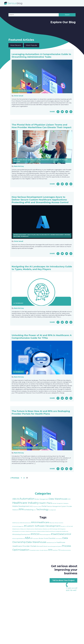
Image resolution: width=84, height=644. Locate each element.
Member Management (57, 235)
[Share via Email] (71, 112)
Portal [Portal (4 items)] (44, 506)
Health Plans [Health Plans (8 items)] (46, 503)
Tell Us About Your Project (63, 580)
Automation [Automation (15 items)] (27, 499)
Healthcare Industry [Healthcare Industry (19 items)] (26, 503)
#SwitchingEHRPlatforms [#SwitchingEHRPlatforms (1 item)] (18, 539)
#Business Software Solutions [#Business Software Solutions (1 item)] (56, 523)
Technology (30, 91)
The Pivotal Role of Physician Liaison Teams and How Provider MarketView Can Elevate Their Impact (42, 126)
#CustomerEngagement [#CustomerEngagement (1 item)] (18, 526)
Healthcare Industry (29, 160)
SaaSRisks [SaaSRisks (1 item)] (55, 550)
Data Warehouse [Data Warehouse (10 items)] (36, 542)
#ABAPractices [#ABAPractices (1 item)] (16, 523)
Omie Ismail (19, 96)
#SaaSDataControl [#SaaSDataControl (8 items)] (61, 534)
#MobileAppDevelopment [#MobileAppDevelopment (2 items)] (21, 534)
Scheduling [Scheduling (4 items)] (29, 510)
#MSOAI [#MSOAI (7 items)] (35, 534)
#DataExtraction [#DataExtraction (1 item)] (16, 529)
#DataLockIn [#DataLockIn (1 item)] (23, 529)
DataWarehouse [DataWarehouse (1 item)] (50, 543)
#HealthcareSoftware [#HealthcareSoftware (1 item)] (50, 531)
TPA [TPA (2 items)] (59, 550)
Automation (19, 91)
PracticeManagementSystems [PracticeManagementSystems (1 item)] (54, 546)
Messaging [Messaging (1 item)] (66, 503)
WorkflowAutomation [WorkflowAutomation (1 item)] (66, 550)
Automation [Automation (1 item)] (36, 539)
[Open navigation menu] (78, 3)
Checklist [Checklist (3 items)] (52, 538)
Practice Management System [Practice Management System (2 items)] (57, 506)
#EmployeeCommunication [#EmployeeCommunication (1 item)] (19, 531)
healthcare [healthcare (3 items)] (61, 542)
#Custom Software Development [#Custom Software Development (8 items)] (42, 526)
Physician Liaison (56, 160)
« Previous (15, 478)
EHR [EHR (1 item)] (55, 543)
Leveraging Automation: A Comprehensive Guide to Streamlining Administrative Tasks (41, 56)
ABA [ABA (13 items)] (28, 538)
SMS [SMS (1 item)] (35, 510)
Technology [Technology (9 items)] (42, 509)
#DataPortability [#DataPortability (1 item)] (38, 529)
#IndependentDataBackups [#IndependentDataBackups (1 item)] (62, 531)
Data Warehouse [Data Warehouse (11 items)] (58, 499)
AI (14, 91)
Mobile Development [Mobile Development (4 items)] (21, 506)
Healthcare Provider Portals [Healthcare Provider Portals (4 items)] (24, 546)
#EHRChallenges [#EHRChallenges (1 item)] (53, 529)
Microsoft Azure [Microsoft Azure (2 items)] (42, 546)
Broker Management (20, 235)
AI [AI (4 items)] (32, 538)
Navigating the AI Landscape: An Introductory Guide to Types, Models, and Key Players (42, 268)
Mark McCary (19, 166)
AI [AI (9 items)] (18, 499)
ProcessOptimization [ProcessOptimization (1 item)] (35, 550)
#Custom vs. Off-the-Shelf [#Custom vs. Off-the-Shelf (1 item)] (67, 526)
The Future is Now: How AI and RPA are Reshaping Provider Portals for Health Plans (41, 412)
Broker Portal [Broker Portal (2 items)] (43, 538)
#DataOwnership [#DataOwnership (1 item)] (30, 529)
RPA (25, 91)
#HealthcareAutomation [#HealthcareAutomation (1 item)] (31, 531)
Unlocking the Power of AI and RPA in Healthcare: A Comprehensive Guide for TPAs (42, 337)
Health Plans (18, 160)
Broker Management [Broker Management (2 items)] (42, 499)
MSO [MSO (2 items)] (31, 506)
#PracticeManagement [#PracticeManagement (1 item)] (45, 535)
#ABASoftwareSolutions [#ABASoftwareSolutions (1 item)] (25, 523)
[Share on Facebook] (58, 112)
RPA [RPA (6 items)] (50, 550)
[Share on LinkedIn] (67, 112)
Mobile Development (43, 160)
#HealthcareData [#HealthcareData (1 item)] (41, 531)
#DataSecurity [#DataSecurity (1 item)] (46, 529)
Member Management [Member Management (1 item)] (58, 503)
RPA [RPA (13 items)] (21, 509)
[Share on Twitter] (62, 112)
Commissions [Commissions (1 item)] (59, 539)
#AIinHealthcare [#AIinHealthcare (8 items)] (40, 522)
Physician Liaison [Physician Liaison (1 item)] (37, 507)
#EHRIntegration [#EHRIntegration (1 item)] (62, 529)
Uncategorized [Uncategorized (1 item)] (52, 510)
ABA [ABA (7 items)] (15, 499)
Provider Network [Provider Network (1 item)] (44, 550)
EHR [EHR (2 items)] (69, 499)
